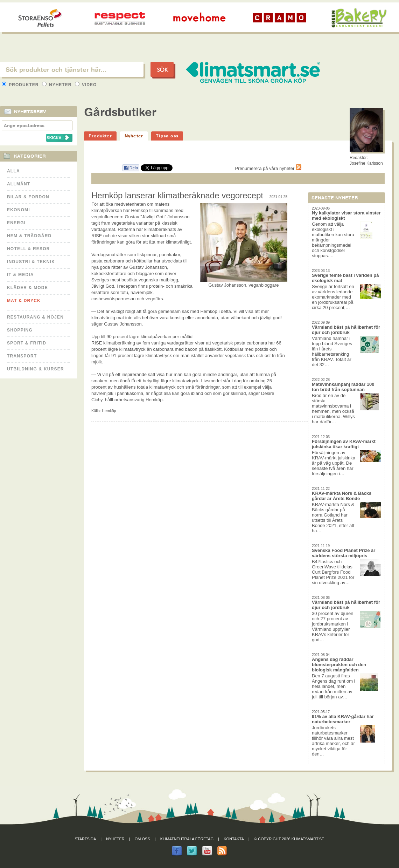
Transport (22, 356)
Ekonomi (19, 210)
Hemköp (109, 411)
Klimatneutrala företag (187, 839)
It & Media (20, 275)
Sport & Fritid (27, 343)
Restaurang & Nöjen (35, 317)
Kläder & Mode (27, 288)
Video (86, 85)
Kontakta (234, 839)
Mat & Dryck (24, 301)
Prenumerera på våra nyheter (268, 168)
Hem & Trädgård (29, 236)
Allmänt (19, 184)
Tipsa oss (167, 136)
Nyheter (58, 85)
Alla (13, 171)
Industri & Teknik (31, 262)
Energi (16, 223)
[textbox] (72, 69)
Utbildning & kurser (36, 369)
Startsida (86, 839)
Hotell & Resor (29, 249)
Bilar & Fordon (28, 197)
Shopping (20, 330)
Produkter (21, 85)
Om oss (142, 839)
